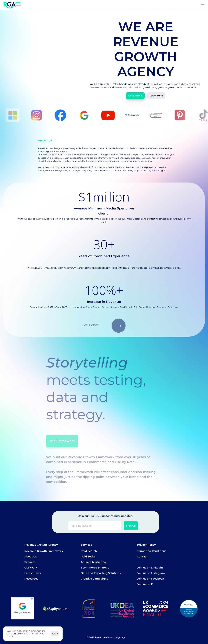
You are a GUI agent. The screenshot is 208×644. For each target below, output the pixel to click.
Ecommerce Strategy (95, 568)
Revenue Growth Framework (44, 551)
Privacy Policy (146, 545)
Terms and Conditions (152, 551)
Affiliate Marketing (93, 562)
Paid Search (89, 551)
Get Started (135, 96)
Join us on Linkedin (150, 568)
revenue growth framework (52, 152)
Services (30, 562)
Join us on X (145, 584)
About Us (31, 557)
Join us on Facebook (150, 579)
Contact (142, 557)
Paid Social (88, 557)
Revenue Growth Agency (41, 545)
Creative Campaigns (94, 579)
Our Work (31, 568)
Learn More (156, 96)
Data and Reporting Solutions (101, 573)
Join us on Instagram (151, 573)
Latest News (33, 573)
